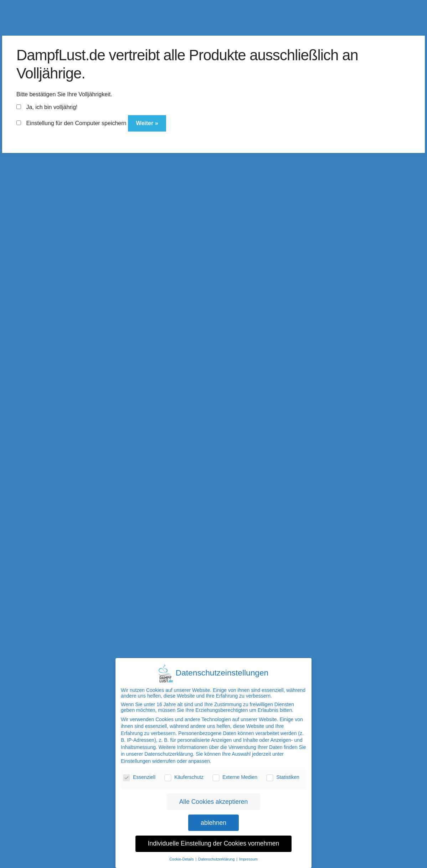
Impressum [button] (248, 854)
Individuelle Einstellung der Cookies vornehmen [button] (214, 838)
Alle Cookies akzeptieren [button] (214, 796)
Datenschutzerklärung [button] (217, 854)
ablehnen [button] (213, 817)
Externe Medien (235, 772)
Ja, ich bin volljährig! (47, 107)
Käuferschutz (184, 772)
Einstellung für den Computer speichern (71, 123)
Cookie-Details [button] (182, 854)
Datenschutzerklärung (169, 749)
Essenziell (139, 772)
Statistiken (283, 772)
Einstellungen (136, 756)
